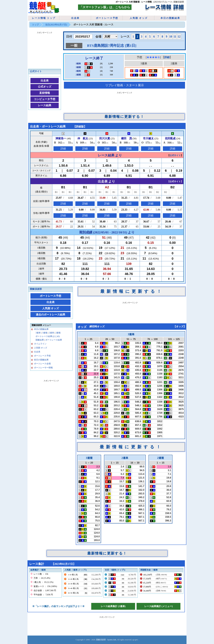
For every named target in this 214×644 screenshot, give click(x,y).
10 (171, 37)
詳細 (167, 57)
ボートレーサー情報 (43, 368)
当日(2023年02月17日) (56, 25)
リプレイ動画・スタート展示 (125, 85)
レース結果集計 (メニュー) (158, 606)
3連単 (38, 333)
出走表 (75, 18)
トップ (35, 25)
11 (175, 37)
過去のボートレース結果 (51, 315)
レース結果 (45, 105)
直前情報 (45, 93)
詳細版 (80, 127)
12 (179, 37)
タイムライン (40, 344)
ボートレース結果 (54, 340)
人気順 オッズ (139, 18)
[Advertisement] (125, 101)
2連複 (58, 333)
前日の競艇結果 (41, 360)
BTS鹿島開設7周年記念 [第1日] (112, 46)
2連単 (51, 333)
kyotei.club (112, 640)
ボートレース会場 (42, 364)
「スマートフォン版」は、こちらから (105, 7)
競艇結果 (40, 340)
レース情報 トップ (44, 18)
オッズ (180, 327)
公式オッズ (45, 87)
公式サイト (36, 71)
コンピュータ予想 (45, 99)
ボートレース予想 (107, 18)
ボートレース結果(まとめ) (48, 336)
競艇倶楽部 (36, 289)
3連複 (45, 333)
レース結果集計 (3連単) (113, 606)
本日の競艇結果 (170, 18)
